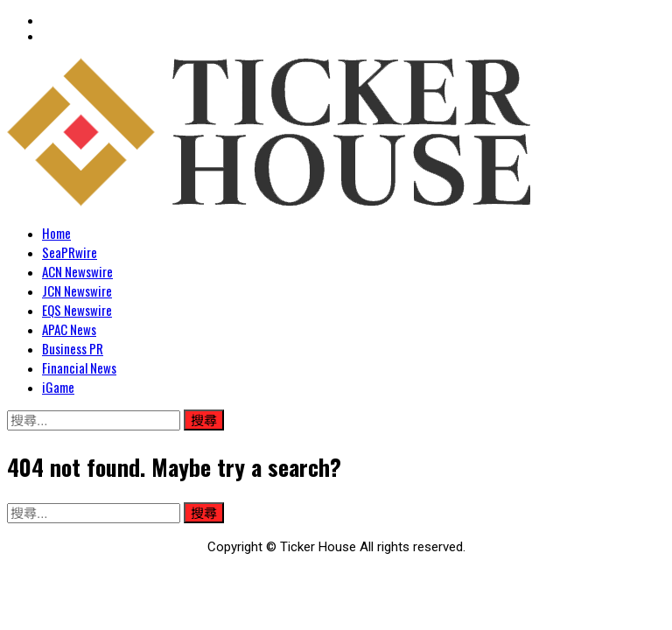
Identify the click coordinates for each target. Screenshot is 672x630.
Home (56, 233)
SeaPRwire (70, 252)
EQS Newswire (77, 310)
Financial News (79, 367)
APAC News (69, 329)
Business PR (73, 348)
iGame (58, 387)
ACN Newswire (77, 271)
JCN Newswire (77, 290)
